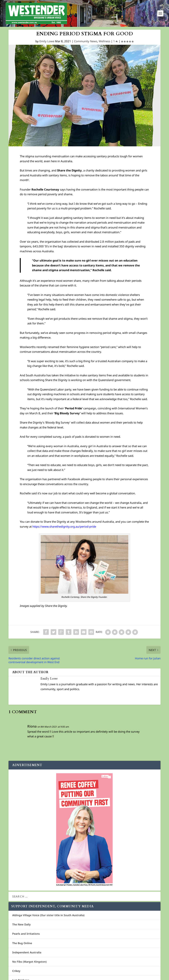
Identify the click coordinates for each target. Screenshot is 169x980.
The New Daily (21, 924)
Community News (86, 41)
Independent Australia (27, 952)
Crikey (16, 971)
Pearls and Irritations (26, 934)
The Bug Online (22, 943)
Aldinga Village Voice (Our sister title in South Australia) (48, 915)
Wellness (104, 41)
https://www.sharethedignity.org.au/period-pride (64, 526)
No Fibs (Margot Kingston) (29, 962)
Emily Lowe (47, 41)
